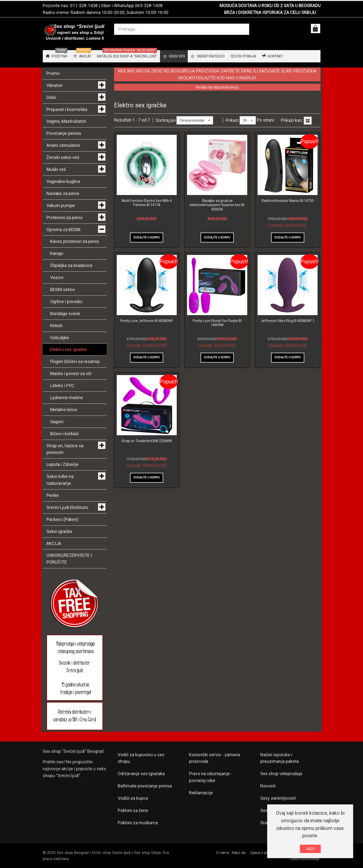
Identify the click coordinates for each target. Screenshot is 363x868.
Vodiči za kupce (133, 798)
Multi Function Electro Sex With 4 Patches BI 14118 (147, 203)
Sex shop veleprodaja (281, 774)
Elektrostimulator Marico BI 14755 (288, 201)
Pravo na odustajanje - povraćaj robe (211, 777)
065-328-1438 (149, 6)
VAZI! (310, 849)
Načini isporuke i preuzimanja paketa (279, 758)
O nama (223, 853)
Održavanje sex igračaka (141, 774)
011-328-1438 (84, 6)
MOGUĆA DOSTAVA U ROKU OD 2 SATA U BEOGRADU (270, 6)
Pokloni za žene (133, 810)
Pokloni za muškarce (138, 823)
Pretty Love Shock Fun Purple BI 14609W (217, 323)
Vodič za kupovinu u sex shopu (141, 758)
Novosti (268, 786)
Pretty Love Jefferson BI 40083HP (147, 321)
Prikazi (232, 120)
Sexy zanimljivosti (278, 798)
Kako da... (240, 853)
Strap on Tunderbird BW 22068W (147, 441)
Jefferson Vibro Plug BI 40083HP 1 (288, 321)
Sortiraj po (166, 120)
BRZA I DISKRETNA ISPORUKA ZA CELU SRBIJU (270, 12)
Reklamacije (201, 793)
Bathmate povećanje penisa (145, 786)
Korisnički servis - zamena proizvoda (215, 758)
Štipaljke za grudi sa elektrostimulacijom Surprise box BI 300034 (217, 205)
